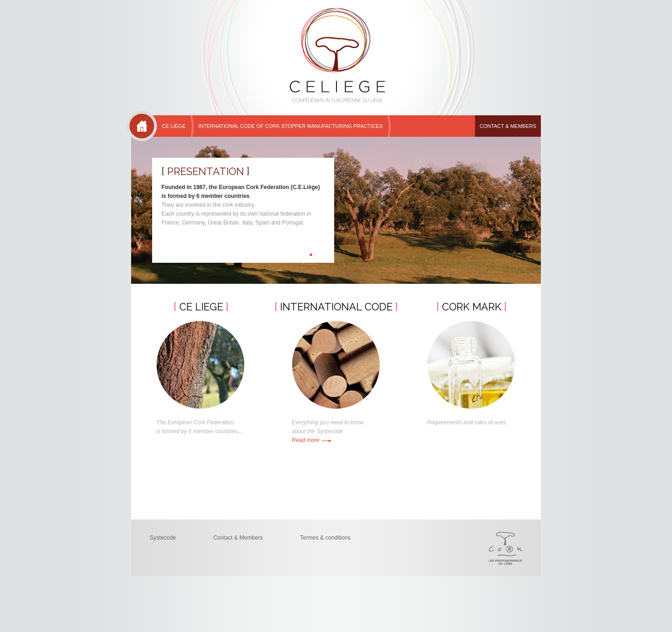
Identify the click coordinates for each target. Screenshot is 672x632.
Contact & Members (508, 126)
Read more (312, 440)
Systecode (163, 538)
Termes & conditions (325, 538)
